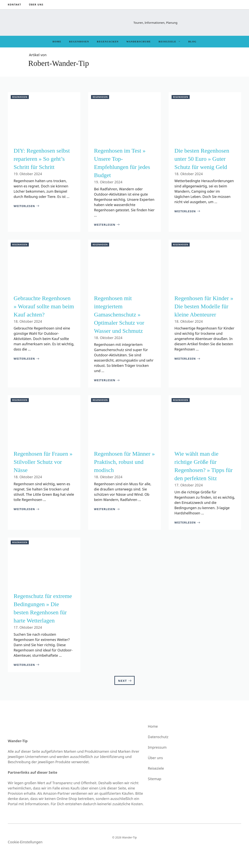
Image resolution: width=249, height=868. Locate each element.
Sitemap (155, 779)
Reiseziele (171, 42)
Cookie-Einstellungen (25, 842)
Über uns (36, 5)
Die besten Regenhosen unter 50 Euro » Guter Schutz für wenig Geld (202, 159)
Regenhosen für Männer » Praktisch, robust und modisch (124, 462)
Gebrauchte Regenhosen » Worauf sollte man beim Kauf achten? (44, 306)
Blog (192, 42)
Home (57, 42)
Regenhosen (79, 42)
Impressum (157, 747)
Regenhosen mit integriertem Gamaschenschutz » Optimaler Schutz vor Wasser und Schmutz (119, 314)
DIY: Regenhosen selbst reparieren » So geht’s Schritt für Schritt (42, 159)
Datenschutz (158, 737)
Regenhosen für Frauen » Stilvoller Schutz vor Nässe (43, 462)
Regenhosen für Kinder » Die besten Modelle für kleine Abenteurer (204, 306)
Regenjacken (108, 42)
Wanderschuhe (139, 42)
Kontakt (14, 5)
